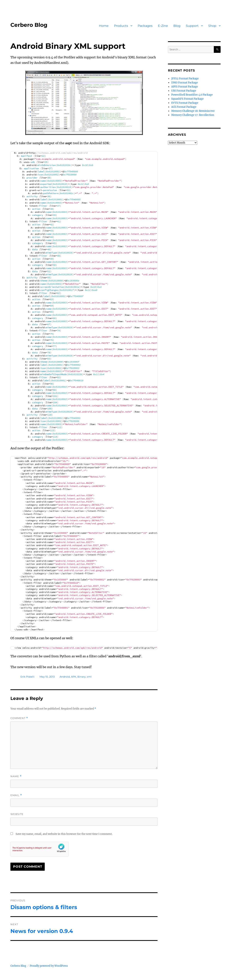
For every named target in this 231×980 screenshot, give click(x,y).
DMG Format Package (185, 83)
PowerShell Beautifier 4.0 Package (192, 95)
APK (74, 677)
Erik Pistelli (27, 677)
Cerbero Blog (29, 25)
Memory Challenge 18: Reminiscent (193, 111)
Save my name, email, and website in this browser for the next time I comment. (64, 834)
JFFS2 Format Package (185, 79)
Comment (19, 718)
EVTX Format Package (185, 103)
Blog (177, 26)
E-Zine (163, 26)
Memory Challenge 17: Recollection (193, 115)
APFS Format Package (185, 87)
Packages (145, 26)
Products (121, 26)
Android (65, 677)
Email (16, 795)
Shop (212, 26)
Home (104, 26)
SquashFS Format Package (187, 99)
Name (16, 776)
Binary (81, 677)
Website (17, 814)
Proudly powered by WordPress (49, 966)
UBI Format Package (184, 91)
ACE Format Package (184, 107)
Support (192, 26)
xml (89, 677)
